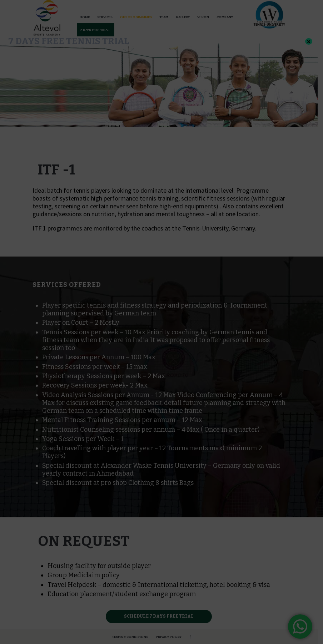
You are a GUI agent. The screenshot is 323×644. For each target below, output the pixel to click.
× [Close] (309, 41)
